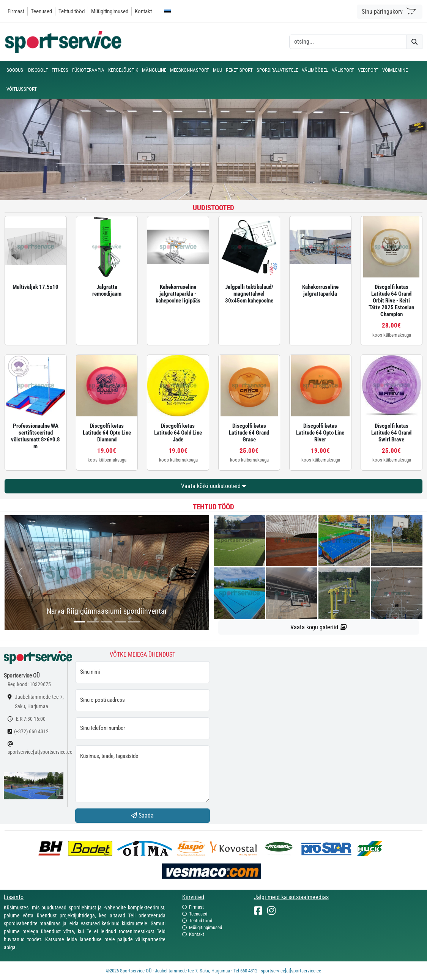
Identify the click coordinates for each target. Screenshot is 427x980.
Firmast (16, 11)
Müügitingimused (110, 11)
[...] (79, 622)
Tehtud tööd (72, 11)
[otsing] (348, 42)
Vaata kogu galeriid (318, 627)
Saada (142, 815)
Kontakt (143, 11)
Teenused (41, 11)
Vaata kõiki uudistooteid (213, 486)
